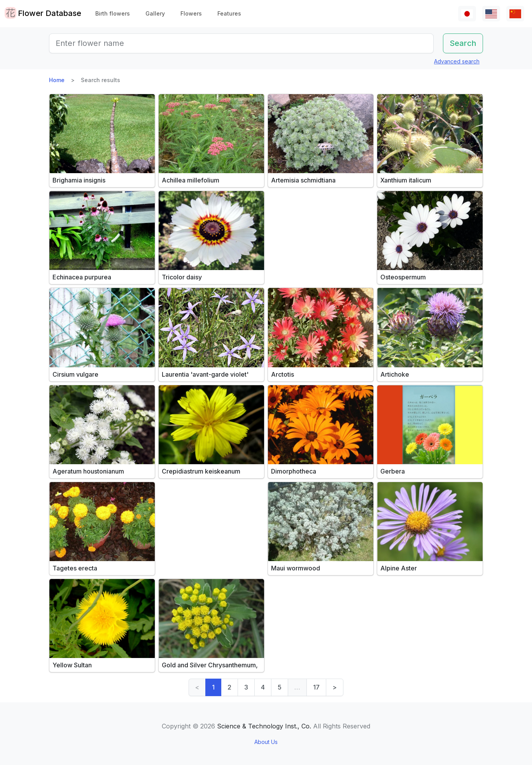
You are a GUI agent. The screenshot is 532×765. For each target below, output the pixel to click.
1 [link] (213, 687)
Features (229, 13)
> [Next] (335, 687)
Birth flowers (113, 13)
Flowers (191, 13)
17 (316, 687)
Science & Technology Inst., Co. (264, 726)
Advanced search (457, 61)
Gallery (155, 13)
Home (57, 80)
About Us (266, 742)
